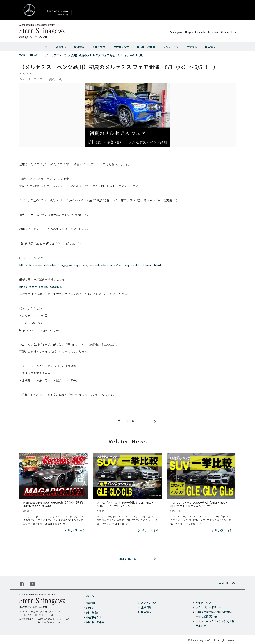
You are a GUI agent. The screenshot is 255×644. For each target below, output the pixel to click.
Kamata (201, 32)
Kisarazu (213, 32)
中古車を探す (121, 47)
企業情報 (192, 47)
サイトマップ (203, 602)
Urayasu (190, 32)
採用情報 (210, 47)
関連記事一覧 (128, 559)
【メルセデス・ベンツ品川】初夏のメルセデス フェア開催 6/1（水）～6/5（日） (94, 55)
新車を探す (99, 47)
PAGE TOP (227, 583)
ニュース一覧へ (127, 421)
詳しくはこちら (76, 530)
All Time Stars (228, 32)
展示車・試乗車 (146, 47)
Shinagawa (176, 32)
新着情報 (61, 47)
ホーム (90, 596)
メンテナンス (171, 47)
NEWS (34, 55)
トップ (44, 47)
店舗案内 (79, 47)
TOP (22, 55)
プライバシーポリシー (208, 607)
